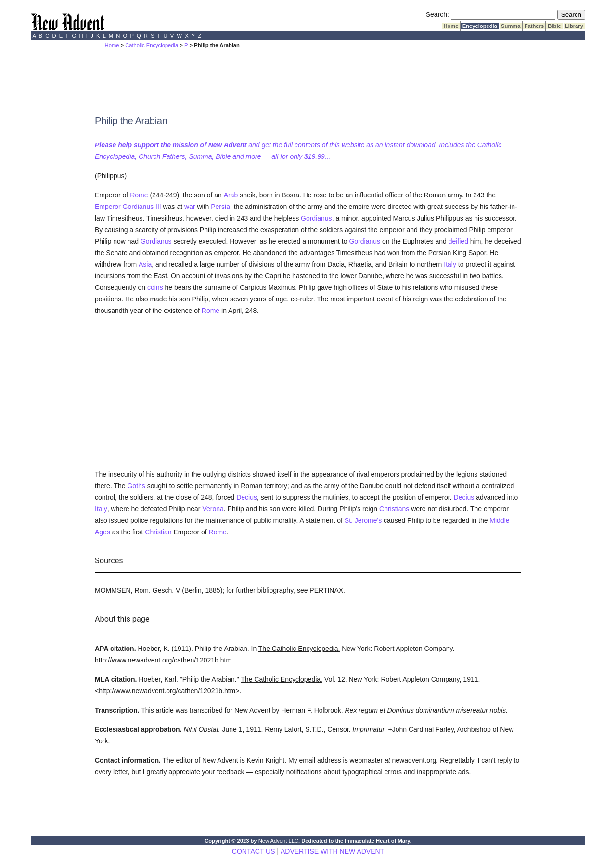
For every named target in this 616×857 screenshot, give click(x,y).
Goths (136, 486)
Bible (554, 26)
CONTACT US (254, 851)
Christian (158, 532)
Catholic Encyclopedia (152, 45)
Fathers (534, 26)
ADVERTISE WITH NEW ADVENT (332, 851)
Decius (247, 497)
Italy (450, 264)
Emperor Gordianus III (128, 207)
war (190, 207)
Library (574, 26)
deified (458, 241)
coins (155, 287)
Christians (394, 509)
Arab (231, 195)
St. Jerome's (363, 520)
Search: (437, 14)
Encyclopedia (480, 26)
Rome (139, 195)
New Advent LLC (278, 841)
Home (451, 26)
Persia (220, 207)
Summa (511, 26)
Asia (145, 264)
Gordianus (316, 218)
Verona (213, 509)
